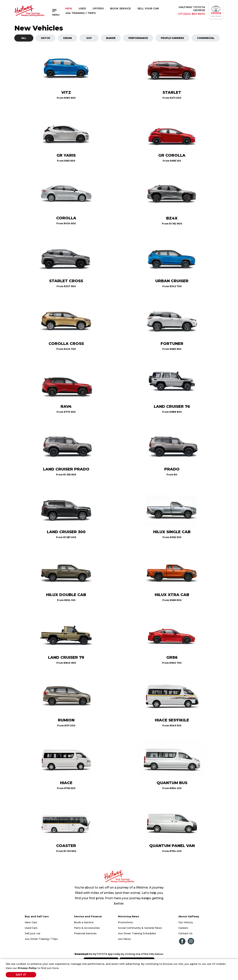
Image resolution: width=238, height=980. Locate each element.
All (24, 38)
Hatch (46, 38)
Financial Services (85, 933)
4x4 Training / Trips (81, 13)
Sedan (67, 38)
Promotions (125, 922)
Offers (98, 8)
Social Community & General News (140, 928)
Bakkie (111, 38)
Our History (186, 922)
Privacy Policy (27, 968)
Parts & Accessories (87, 928)
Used (82, 8)
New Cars (31, 922)
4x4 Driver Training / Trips (41, 939)
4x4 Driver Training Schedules (137, 933)
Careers (183, 928)
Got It (21, 975)
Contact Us (185, 933)
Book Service (121, 8)
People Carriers (172, 38)
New (69, 8)
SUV (89, 38)
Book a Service (84, 922)
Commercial (206, 38)
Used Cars (31, 928)
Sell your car (33, 933)
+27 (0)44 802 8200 (191, 14)
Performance (138, 38)
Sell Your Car (148, 8)
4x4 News (124, 939)
